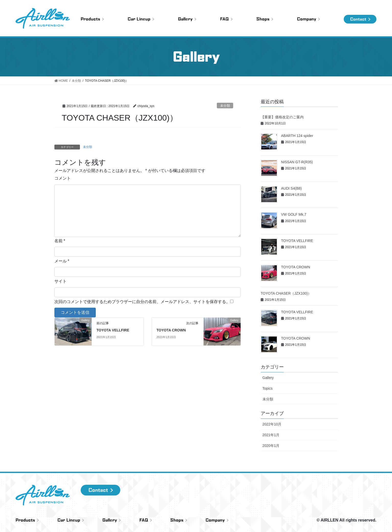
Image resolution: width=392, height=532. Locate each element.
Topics (268, 388)
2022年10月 (272, 424)
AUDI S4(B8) (292, 188)
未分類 (225, 106)
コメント (63, 178)
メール (62, 261)
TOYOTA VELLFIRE (113, 330)
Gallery (268, 378)
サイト (61, 281)
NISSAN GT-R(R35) (297, 162)
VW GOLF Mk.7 (294, 214)
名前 (60, 241)
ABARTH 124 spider (297, 136)
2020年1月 (271, 446)
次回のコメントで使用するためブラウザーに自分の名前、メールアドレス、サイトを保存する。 (142, 302)
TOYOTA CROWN (171, 330)
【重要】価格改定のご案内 (282, 117)
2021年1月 (271, 435)
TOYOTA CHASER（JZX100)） (286, 293)
